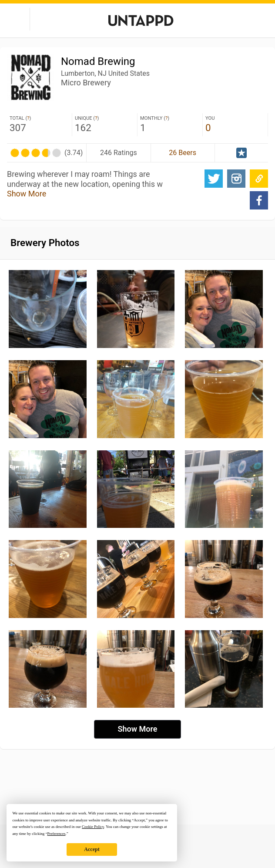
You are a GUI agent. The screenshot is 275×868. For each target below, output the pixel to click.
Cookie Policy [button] (93, 827)
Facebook (259, 200)
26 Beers (183, 153)
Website (259, 179)
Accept (92, 849)
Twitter (214, 179)
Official (241, 153)
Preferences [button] (56, 834)
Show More (27, 194)
